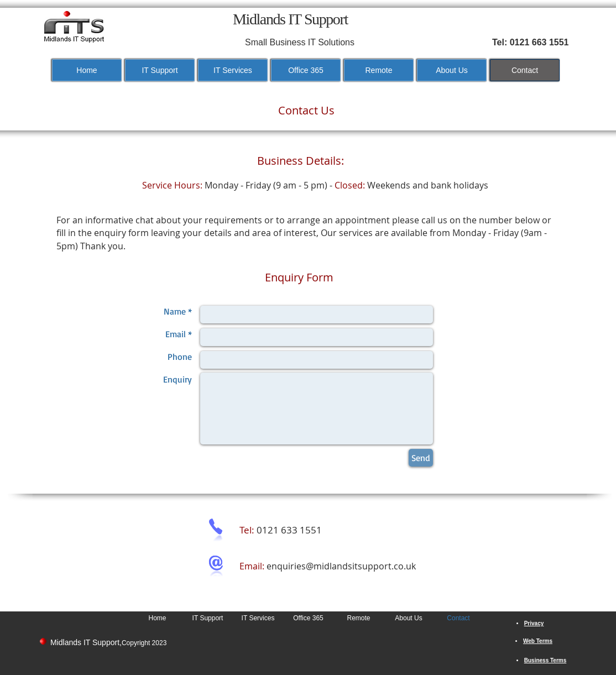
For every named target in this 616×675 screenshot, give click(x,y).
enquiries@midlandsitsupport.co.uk (341, 566)
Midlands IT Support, (86, 642)
